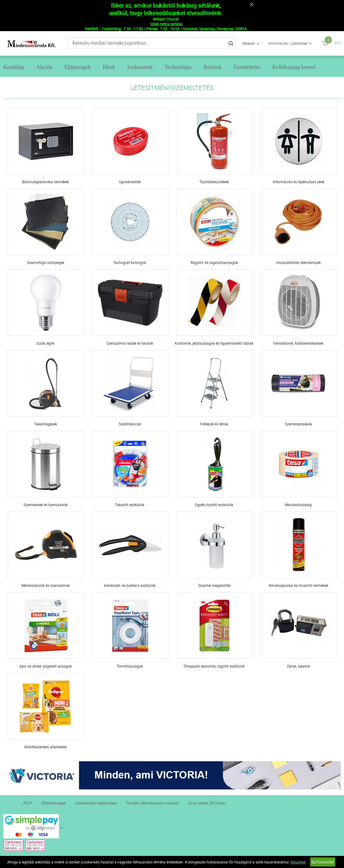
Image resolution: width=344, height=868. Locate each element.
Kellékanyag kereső (294, 67)
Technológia (178, 67)
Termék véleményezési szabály (153, 803)
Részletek (298, 862)
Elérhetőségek (54, 803)
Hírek (109, 67)
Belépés (249, 43)
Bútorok (212, 67)
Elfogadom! (323, 862)
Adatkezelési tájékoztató (96, 803)
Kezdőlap (14, 67)
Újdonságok (77, 67)
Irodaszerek (140, 67)
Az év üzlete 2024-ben (207, 803)
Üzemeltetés (247, 67)
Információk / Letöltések (288, 43)
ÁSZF (28, 803)
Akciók (44, 67)
